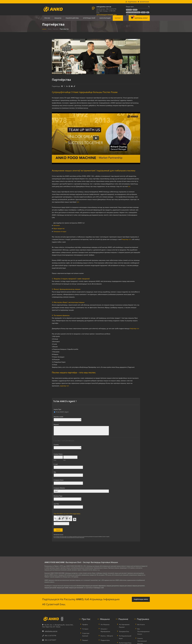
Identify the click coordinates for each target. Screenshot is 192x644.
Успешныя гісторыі (60, 231)
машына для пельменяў (76, 588)
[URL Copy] (74, 86)
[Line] (69, 86)
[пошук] (148, 7)
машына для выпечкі (139, 586)
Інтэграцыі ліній (89, 18)
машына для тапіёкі (63, 588)
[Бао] (148, 12)
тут (129, 186)
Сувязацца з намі (99, 588)
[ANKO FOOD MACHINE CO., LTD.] (59, 619)
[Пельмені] (129, 10)
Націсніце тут (126, 239)
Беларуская (144, 2)
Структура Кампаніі (86, 635)
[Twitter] (65, 86)
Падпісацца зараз (141, 599)
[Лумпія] (143, 12)
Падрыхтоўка (105, 640)
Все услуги (141, 624)
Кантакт (118, 18)
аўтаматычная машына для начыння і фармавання (91, 586)
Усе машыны (105, 624)
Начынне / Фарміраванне (105, 630)
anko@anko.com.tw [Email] (51, 631)
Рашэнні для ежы (72, 18)
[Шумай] (135, 10)
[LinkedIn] (67, 86)
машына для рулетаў (113, 586)
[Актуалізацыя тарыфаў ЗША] (107, 15)
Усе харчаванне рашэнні (124, 626)
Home (50, 29)
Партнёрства (64, 29)
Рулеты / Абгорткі (107, 636)
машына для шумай (50, 588)
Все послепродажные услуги (143, 631)
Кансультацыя (105, 18)
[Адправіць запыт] (139, 18)
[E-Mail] (72, 86)
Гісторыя (85, 629)
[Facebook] (62, 86)
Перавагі (85, 640)
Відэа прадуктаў (59, 228)
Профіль (85, 624)
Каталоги (57, 225)
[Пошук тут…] (136, 7)
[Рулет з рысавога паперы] (133, 12)
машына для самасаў (126, 586)
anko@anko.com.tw (104, 7)
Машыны (58, 18)
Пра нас (47, 18)
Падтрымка (132, 2)
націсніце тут (64, 386)
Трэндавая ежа (124, 631)
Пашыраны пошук (131, 15)
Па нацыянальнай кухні (125, 637)
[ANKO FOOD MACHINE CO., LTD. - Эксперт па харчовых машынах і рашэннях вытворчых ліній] (53, 9)
